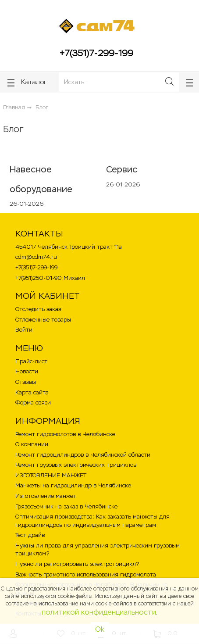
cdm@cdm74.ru (36, 257)
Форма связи (33, 402)
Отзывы (26, 382)
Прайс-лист (31, 361)
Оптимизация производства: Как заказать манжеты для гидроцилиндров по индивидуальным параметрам (92, 521)
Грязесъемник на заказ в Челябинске (66, 506)
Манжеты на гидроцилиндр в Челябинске (73, 485)
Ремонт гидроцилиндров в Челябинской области (83, 455)
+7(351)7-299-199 (96, 53)
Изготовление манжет (46, 496)
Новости (27, 371)
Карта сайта (32, 392)
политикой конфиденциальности (99, 612)
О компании (32, 444)
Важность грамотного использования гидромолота (86, 574)
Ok (100, 629)
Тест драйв (30, 535)
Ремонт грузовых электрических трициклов (76, 465)
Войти (24, 330)
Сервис (122, 169)
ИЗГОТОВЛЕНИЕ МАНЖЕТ (51, 475)
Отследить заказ (38, 309)
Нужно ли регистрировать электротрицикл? (77, 564)
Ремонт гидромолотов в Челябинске (65, 434)
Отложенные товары (43, 320)
